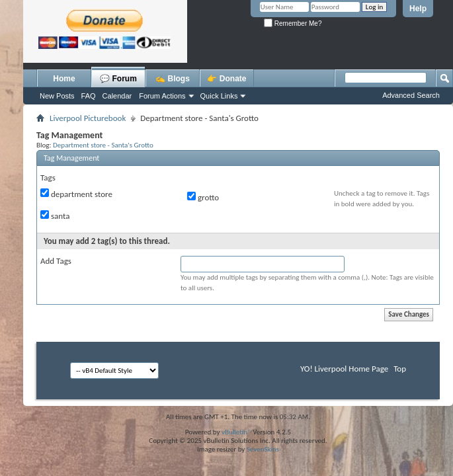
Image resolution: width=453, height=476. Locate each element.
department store (76, 194)
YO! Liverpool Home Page (344, 369)
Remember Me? (293, 23)
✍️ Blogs (173, 79)
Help (418, 9)
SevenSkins (263, 449)
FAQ (89, 96)
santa (55, 216)
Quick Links (219, 96)
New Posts (57, 96)
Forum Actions (162, 96)
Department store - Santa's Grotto (103, 145)
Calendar (117, 96)
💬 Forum (118, 79)
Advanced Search (411, 95)
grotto (203, 197)
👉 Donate (226, 79)
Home (64, 79)
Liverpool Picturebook (88, 118)
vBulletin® (236, 432)
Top (400, 369)
